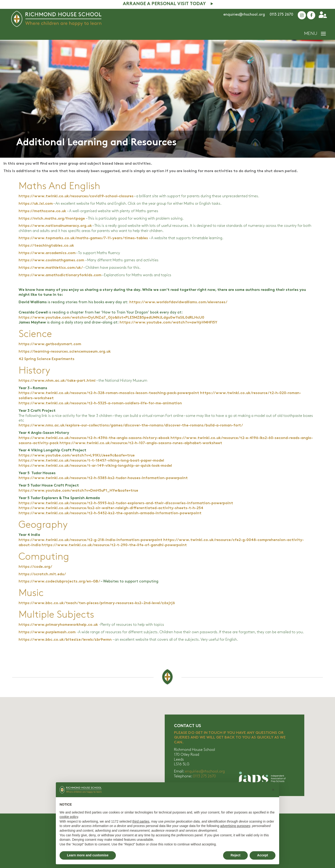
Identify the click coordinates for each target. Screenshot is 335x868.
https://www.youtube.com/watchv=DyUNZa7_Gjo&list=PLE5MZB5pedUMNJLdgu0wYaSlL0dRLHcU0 (111, 318)
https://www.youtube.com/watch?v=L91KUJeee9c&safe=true (77, 456)
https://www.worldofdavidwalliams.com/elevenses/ (178, 302)
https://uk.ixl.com (36, 204)
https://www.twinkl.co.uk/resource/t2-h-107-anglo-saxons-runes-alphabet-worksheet (141, 443)
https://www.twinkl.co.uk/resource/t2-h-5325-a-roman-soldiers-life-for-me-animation (100, 403)
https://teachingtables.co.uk (46, 246)
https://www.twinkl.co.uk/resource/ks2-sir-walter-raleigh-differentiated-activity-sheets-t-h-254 (111, 508)
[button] (273, 790)
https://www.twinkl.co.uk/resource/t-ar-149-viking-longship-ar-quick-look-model (95, 466)
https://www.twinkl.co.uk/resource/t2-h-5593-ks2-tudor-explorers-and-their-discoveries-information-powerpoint (126, 503)
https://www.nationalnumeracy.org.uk (55, 226)
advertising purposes (235, 826)
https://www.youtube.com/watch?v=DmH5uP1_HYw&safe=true (78, 491)
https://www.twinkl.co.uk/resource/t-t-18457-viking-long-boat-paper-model (91, 461)
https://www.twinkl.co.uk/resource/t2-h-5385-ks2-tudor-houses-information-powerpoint (103, 478)
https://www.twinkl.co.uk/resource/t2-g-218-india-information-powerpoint (90, 540)
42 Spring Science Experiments (47, 359)
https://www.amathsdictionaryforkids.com (60, 275)
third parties (141, 821)
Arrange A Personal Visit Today (164, 4)
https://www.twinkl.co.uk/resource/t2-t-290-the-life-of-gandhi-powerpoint (114, 545)
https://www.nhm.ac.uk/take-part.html (57, 381)
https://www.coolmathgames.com (51, 260)
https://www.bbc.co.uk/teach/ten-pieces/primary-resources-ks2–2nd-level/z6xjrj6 (97, 603)
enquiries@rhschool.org (244, 15)
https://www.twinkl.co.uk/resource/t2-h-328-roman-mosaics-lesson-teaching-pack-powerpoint (109, 393)
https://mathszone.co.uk (42, 211)
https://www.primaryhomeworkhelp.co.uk (58, 625)
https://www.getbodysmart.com (50, 344)
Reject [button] (235, 855)
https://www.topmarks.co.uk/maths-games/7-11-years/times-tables (83, 238)
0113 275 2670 (281, 15)
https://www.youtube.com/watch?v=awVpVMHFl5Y (168, 323)
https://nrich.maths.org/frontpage (52, 219)
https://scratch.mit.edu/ (42, 574)
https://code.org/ (35, 567)
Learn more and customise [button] (88, 855)
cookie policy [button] (69, 817)
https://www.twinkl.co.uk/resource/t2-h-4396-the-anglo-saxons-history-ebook (94, 438)
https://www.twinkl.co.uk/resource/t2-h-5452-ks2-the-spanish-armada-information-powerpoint (110, 513)
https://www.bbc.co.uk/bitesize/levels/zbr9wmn (65, 640)
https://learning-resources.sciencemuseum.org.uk (65, 352)
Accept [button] (263, 855)
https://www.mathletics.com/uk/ (50, 268)
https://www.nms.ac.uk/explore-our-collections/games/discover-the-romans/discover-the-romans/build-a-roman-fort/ (131, 426)
